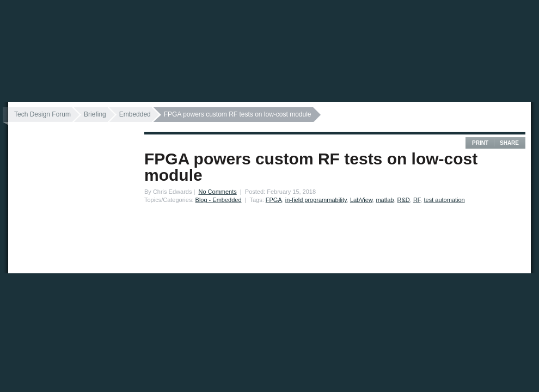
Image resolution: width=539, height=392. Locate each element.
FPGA (274, 200)
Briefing (95, 114)
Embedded (135, 114)
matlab (385, 200)
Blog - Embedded (219, 200)
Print (480, 143)
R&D (404, 200)
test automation (444, 200)
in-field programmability (316, 200)
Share (509, 143)
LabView (361, 200)
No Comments (217, 192)
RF (417, 200)
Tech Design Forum (42, 114)
